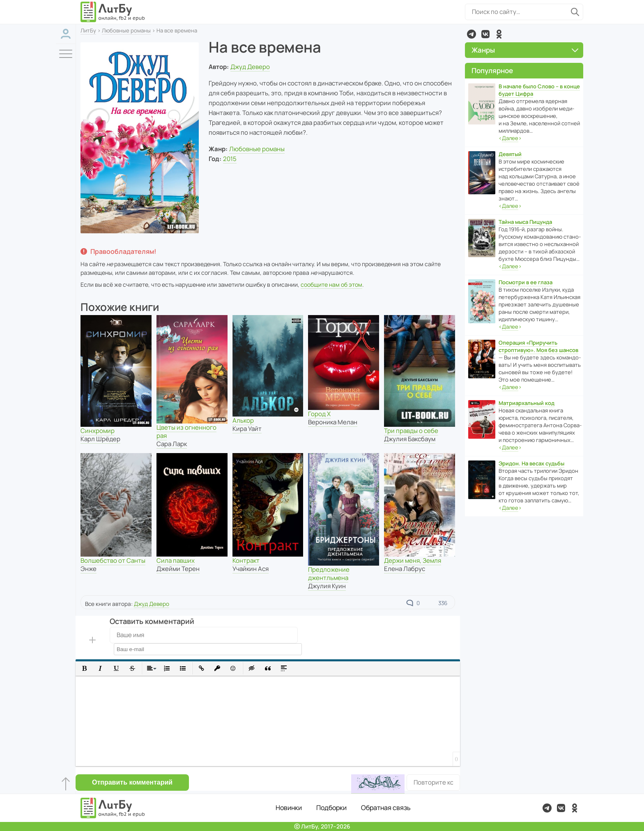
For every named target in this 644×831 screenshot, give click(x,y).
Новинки (289, 808)
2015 (230, 159)
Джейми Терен (178, 569)
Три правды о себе (411, 431)
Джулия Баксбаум (410, 439)
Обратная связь (386, 808)
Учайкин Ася (251, 569)
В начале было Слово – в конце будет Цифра (539, 90)
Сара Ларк (172, 444)
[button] (84, 669)
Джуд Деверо (250, 67)
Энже (89, 569)
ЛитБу (88, 30)
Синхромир (98, 431)
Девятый (510, 154)
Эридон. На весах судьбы (531, 463)
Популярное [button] (492, 70)
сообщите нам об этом (331, 284)
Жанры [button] (525, 50)
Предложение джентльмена (329, 574)
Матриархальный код (527, 403)
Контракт (246, 561)
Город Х (319, 414)
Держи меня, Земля (413, 561)
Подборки (331, 808)
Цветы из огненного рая (186, 432)
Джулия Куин (327, 586)
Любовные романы (126, 30)
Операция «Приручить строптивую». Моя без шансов (538, 346)
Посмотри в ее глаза (526, 282)
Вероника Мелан (333, 422)
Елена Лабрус (405, 569)
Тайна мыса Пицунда (525, 222)
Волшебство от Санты (113, 561)
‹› (510, 138)
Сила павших (176, 561)
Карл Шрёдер (100, 439)
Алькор (243, 420)
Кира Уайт (247, 429)
